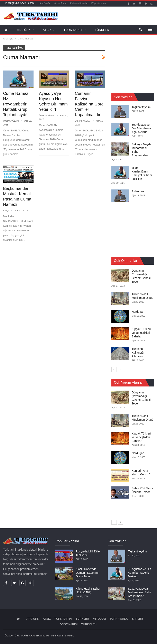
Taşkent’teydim (141, 107)
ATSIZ (47, 30)
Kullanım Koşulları (79, 3)
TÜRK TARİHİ (73, 30)
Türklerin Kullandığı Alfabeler (138, 353)
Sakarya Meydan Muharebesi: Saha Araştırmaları (140, 592)
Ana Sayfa (45, 3)
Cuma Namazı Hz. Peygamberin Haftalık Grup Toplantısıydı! (16, 104)
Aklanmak (138, 191)
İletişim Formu (60, 3)
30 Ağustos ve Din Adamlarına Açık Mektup (141, 128)
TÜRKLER (102, 30)
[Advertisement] (134, 65)
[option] (133, 315)
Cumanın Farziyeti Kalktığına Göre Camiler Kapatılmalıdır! (89, 104)
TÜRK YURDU (119, 619)
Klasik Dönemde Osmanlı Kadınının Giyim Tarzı (87, 573)
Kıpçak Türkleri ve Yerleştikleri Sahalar (141, 333)
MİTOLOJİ (99, 619)
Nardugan (138, 311)
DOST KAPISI (69, 624)
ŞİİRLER (137, 619)
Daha (95, 3)
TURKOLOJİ (89, 624)
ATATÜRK (24, 30)
